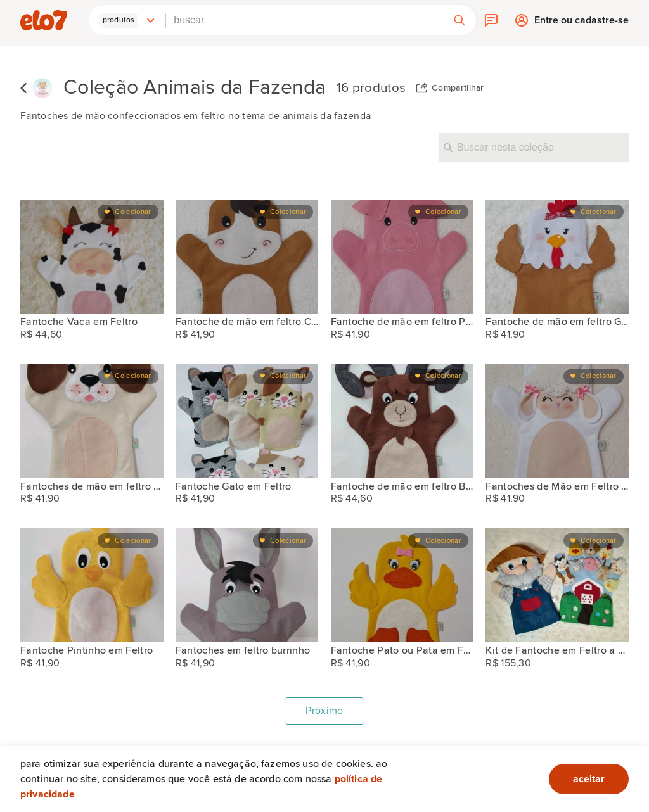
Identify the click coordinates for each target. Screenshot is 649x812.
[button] (127, 20)
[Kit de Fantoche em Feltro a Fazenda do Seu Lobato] (557, 585)
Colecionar (133, 212)
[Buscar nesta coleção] (534, 148)
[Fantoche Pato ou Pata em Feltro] (402, 585)
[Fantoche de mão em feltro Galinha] (557, 257)
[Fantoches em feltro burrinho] (247, 585)
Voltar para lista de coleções (23, 88)
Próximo (324, 711)
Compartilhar (458, 88)
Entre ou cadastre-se (582, 23)
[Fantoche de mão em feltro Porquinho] (402, 257)
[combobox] (305, 20)
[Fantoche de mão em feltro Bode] (402, 421)
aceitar (589, 779)
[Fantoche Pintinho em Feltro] (92, 585)
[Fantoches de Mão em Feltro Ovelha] (557, 421)
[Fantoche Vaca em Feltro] (92, 257)
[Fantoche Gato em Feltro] (247, 421)
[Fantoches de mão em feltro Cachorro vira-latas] (92, 421)
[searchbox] (305, 20)
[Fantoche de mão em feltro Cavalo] (247, 257)
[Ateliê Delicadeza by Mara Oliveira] (42, 88)
